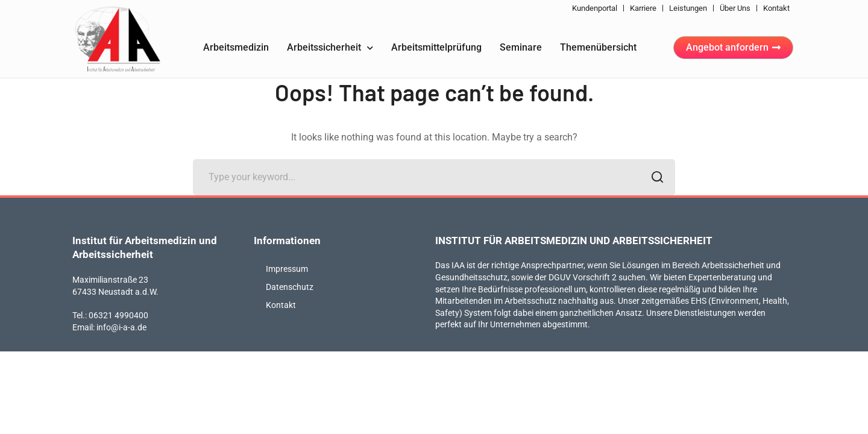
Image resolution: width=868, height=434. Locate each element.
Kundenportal (595, 8)
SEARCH (654, 178)
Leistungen (688, 8)
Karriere (643, 8)
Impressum (287, 269)
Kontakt (776, 8)
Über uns (735, 8)
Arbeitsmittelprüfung (436, 47)
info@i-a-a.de (121, 327)
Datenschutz (290, 287)
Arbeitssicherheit (330, 48)
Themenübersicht (598, 47)
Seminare (521, 47)
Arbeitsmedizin (236, 47)
